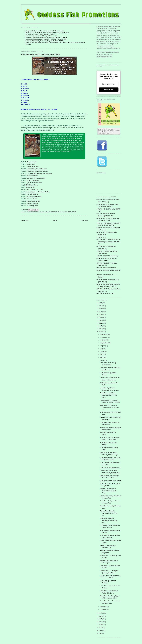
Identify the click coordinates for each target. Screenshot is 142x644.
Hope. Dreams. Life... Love (34, 190)
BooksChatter (31, 164)
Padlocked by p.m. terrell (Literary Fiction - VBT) (41, 36)
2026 (101, 303)
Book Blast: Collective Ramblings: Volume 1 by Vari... (109, 520)
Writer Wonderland (32, 194)
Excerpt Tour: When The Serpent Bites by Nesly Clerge (108, 491)
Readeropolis (30, 187)
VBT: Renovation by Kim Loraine (110, 481)
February (104, 607)
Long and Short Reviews (34, 196)
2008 (101, 633)
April (102, 357)
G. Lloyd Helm (44, 212)
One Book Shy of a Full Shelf (36, 178)
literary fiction (55, 212)
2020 (101, 320)
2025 (101, 306)
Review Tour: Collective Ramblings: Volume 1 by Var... (109, 513)
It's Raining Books (32, 206)
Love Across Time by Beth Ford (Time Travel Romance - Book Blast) (47, 32)
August (103, 346)
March (103, 360)
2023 (101, 312)
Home (55, 220)
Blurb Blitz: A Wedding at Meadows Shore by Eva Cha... (108, 395)
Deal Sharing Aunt (33, 167)
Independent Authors (33, 201)
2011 (101, 625)
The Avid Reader (32, 199)
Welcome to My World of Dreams (37, 171)
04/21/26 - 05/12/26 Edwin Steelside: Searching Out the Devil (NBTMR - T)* (108, 242)
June (102, 352)
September (104, 343)
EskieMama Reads (32, 185)
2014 (101, 616)
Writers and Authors (33, 180)
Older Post (84, 220)
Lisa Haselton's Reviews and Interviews (39, 173)
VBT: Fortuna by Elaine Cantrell (110, 468)
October (103, 340)
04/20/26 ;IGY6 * (102, 237)
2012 (101, 622)
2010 (101, 628)
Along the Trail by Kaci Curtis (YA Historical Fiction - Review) (45, 31)
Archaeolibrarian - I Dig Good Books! (37, 192)
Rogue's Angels (32, 162)
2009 (101, 630)
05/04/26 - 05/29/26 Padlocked (106, 268)
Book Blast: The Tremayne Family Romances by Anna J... (109, 407)
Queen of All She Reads (34, 183)
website (109, 52)
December (104, 334)
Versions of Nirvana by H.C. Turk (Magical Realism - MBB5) (45, 41)
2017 (101, 329)
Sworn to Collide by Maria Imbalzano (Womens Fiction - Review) (46, 37)
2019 (101, 323)
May (102, 354)
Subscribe (109, 90)
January (103, 610)
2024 (101, 309)
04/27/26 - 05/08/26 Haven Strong (107, 256)
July (102, 349)
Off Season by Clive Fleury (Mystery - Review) (40, 34)
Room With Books (33, 176)
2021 (101, 317)
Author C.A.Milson (32, 203)
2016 (101, 332)
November (104, 337)
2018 (101, 326)
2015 (101, 613)
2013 (101, 619)
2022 (101, 314)
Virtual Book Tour (69, 212)
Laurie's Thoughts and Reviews (37, 169)
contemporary (32, 212)
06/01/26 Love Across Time (105, 294)
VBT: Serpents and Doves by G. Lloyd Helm (41, 54)
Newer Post (25, 220)
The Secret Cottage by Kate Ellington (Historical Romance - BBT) (46, 39)
